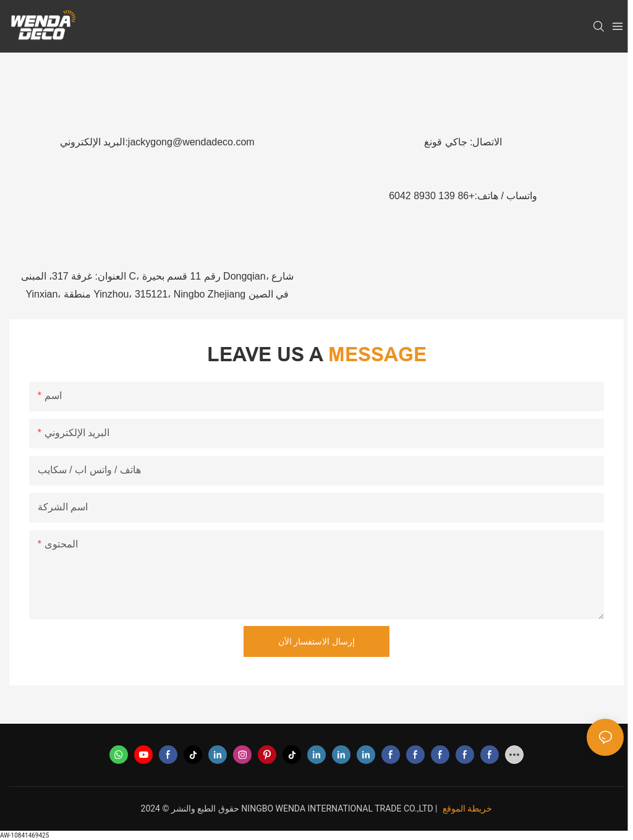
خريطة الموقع (467, 808)
